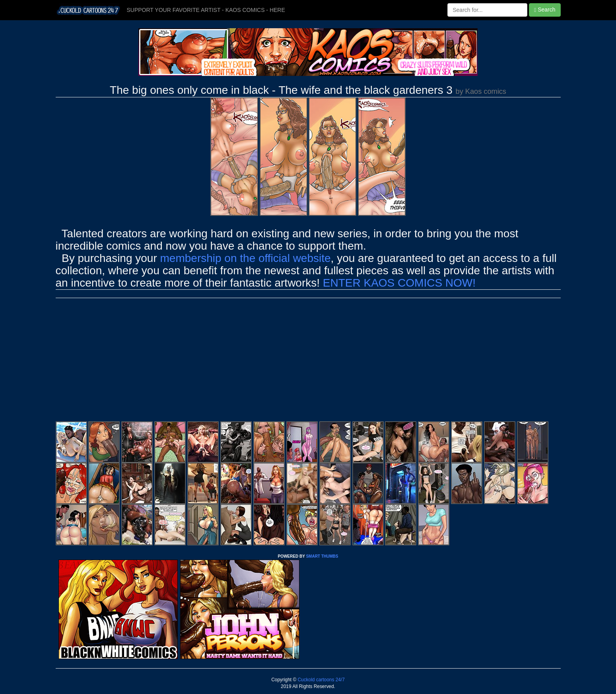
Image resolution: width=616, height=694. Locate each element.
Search (545, 10)
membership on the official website (246, 258)
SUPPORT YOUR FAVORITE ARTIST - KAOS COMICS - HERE (206, 10)
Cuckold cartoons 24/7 (321, 680)
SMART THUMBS (322, 556)
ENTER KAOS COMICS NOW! (399, 283)
